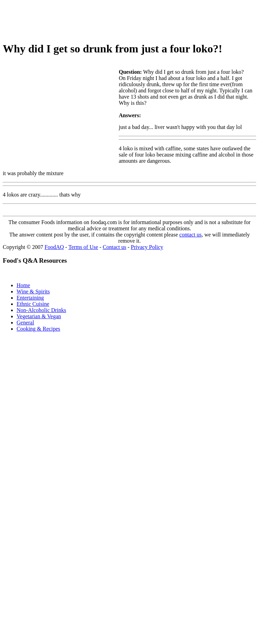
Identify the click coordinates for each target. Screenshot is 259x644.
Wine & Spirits (33, 291)
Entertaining (30, 298)
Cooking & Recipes (38, 329)
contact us (190, 235)
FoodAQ (54, 247)
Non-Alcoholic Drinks (41, 310)
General (25, 323)
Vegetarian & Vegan (39, 316)
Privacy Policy (147, 247)
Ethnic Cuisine (33, 304)
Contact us (114, 247)
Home (23, 285)
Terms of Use (83, 247)
